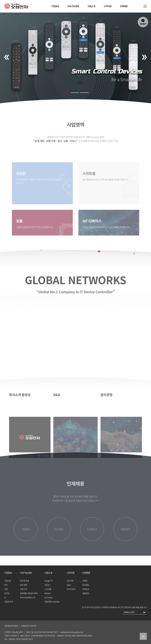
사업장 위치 (9, 602)
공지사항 (70, 581)
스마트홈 (48, 589)
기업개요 (8, 581)
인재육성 (86, 589)
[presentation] (7, 57)
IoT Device (49, 597)
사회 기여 (24, 589)
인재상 (85, 581)
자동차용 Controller (52, 602)
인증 (6, 589)
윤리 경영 (24, 585)
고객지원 (108, 6)
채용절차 (86, 593)
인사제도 (86, 585)
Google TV (49, 581)
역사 (6, 585)
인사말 (7, 593)
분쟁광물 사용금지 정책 (29, 593)
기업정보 (55, 6)
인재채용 (124, 6)
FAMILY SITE (134, 613)
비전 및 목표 (25, 581)
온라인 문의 (71, 589)
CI (5, 597)
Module (48, 593)
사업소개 (91, 6)
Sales (69, 585)
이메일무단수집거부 (29, 626)
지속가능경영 (73, 6)
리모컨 (47, 585)
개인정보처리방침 (11, 626)
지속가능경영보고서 (28, 597)
